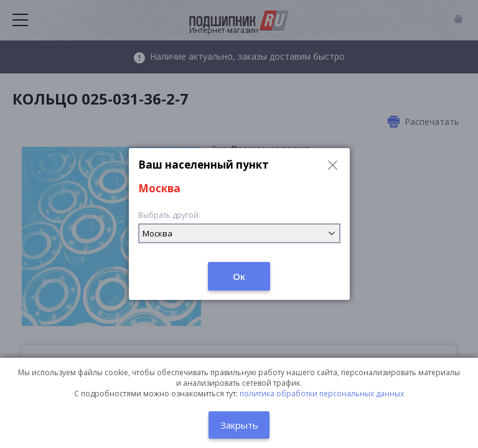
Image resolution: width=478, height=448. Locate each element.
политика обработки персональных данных (322, 394)
